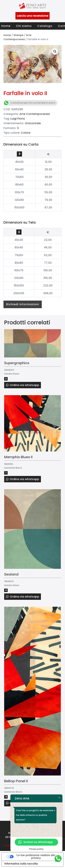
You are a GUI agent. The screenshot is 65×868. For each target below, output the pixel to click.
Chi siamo (24, 26)
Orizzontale (33, 123)
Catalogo (45, 26)
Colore (26, 133)
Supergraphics (17, 363)
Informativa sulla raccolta (21, 864)
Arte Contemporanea (35, 114)
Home (6, 26)
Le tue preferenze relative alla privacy (36, 857)
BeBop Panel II (16, 781)
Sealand (11, 574)
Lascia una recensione (32, 16)
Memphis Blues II (18, 457)
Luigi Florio (18, 119)
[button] (55, 52)
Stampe (18, 35)
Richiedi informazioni (23, 304)
